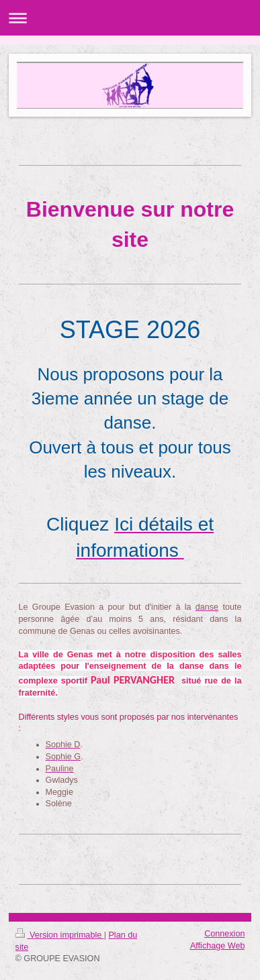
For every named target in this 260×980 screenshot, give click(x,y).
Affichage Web (217, 946)
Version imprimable (60, 935)
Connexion (224, 934)
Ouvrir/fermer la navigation (130, 18)
